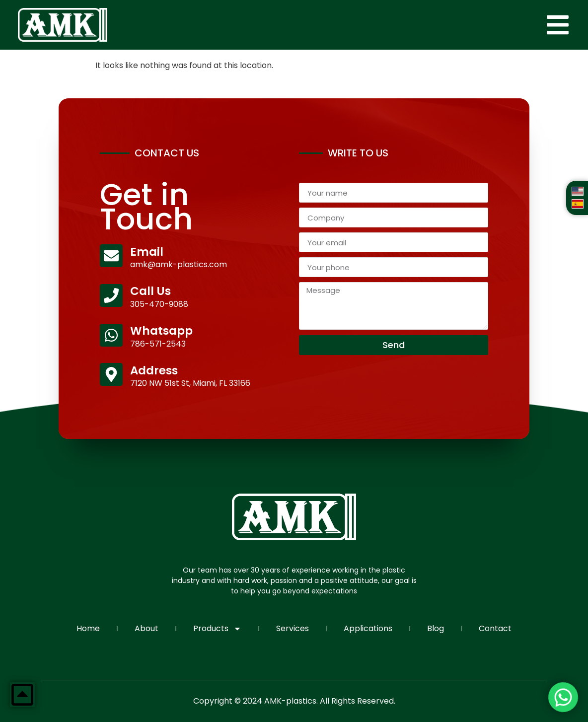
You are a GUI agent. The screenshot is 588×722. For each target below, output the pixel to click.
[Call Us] (111, 295)
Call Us (150, 291)
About (147, 628)
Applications (368, 628)
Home (88, 628)
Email (147, 252)
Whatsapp (161, 331)
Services (293, 628)
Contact (495, 628)
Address (154, 370)
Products (217, 629)
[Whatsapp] (111, 335)
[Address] (111, 374)
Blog (436, 628)
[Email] (111, 256)
